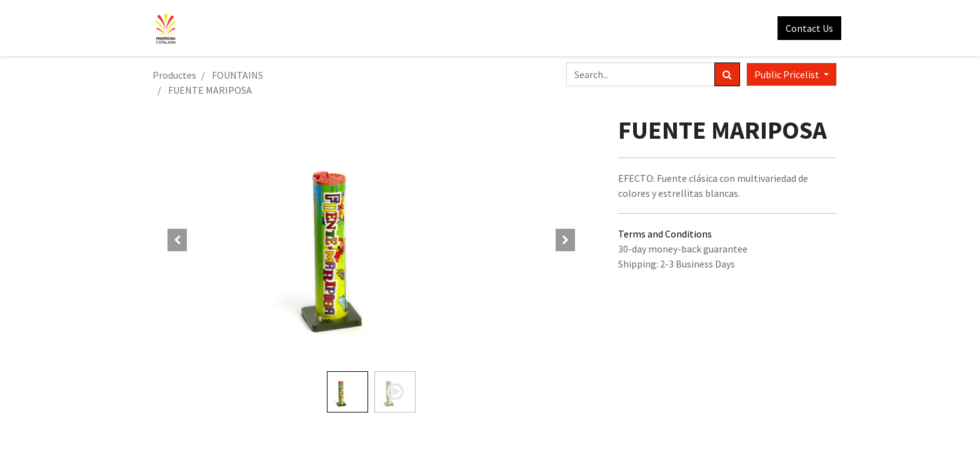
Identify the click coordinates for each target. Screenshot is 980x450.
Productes (174, 75)
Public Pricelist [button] (788, 74)
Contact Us (805, 28)
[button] (177, 240)
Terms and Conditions (665, 234)
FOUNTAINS (237, 75)
